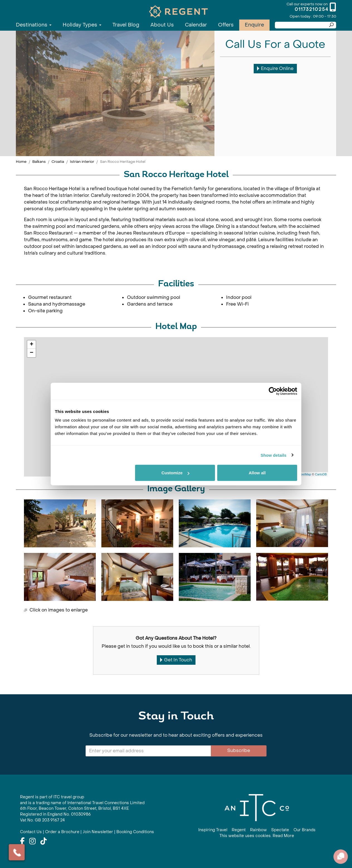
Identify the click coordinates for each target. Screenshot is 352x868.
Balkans (39, 162)
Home (21, 162)
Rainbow (258, 830)
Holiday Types (82, 25)
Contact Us (31, 832)
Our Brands (305, 830)
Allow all (257, 473)
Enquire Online (275, 68)
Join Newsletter (98, 832)
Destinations (34, 25)
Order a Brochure (62, 832)
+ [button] (32, 345)
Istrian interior (82, 162)
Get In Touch (176, 660)
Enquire (254, 25)
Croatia (58, 162)
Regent (239, 830)
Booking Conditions (135, 832)
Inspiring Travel (213, 830)
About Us (162, 25)
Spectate (280, 830)
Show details (274, 455)
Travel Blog (126, 25)
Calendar (196, 25)
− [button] (32, 353)
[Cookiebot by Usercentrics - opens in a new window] (273, 391)
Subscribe (239, 750)
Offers (226, 25)
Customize (175, 473)
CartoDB (321, 474)
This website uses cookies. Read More (257, 836)
